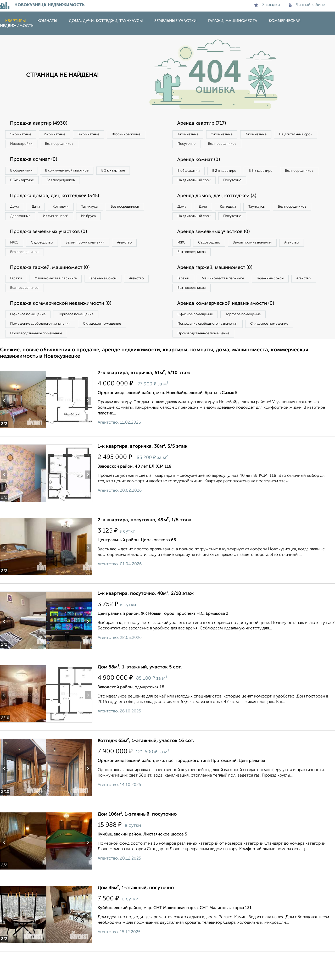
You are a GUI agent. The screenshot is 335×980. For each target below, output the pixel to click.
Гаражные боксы (117, 301)
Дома (17, 212)
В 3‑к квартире (25, 184)
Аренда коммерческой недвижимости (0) (231, 328)
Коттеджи (73, 212)
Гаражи (18, 301)
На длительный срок (197, 146)
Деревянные (70, 223)
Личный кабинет (308, 5)
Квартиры (16, 21)
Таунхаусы (108, 212)
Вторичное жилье (27, 146)
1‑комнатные (23, 135)
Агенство (144, 262)
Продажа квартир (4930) (43, 124)
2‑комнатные (63, 135)
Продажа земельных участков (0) (53, 251)
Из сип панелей (111, 223)
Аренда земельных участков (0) (218, 251)
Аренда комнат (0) (202, 162)
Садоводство (50, 262)
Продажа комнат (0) (37, 162)
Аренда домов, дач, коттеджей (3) (221, 212)
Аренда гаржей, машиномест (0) (220, 289)
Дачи (43, 212)
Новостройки (72, 146)
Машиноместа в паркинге (64, 301)
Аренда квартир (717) (205, 124)
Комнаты (47, 21)
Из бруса (20, 234)
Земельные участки (175, 21)
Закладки (267, 5)
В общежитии (24, 174)
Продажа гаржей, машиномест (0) (55, 289)
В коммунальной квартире (76, 174)
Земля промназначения (99, 262)
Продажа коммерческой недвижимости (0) (66, 328)
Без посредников (116, 146)
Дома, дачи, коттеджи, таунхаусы (106, 21)
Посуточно (240, 146)
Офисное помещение (31, 339)
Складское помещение (113, 350)
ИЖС (16, 262)
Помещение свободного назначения (44, 350)
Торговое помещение (86, 339)
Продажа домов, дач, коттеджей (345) (60, 201)
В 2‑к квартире (128, 174)
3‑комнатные (102, 135)
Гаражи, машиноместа (233, 21)
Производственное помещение (40, 361)
